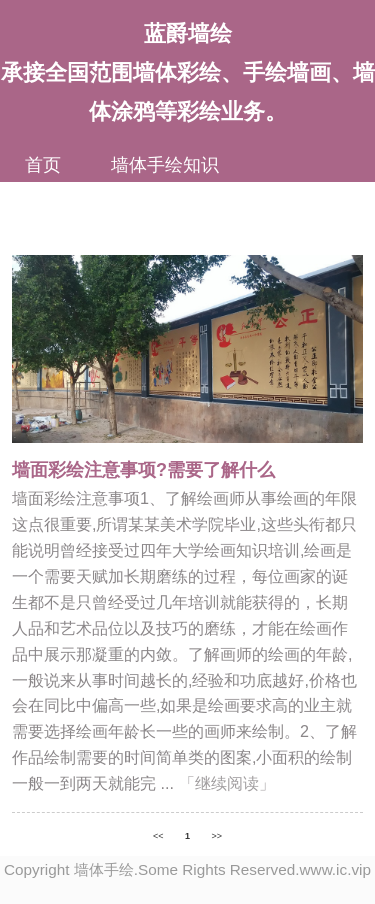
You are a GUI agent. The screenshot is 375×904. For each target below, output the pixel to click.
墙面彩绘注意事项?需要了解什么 (143, 470)
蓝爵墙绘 (188, 33)
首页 (43, 165)
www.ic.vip (335, 869)
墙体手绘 (104, 869)
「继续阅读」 (227, 783)
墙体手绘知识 (165, 165)
